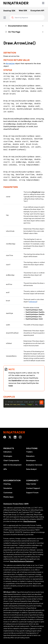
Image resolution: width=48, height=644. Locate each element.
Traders (29, 452)
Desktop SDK (9, 11)
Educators (30, 456)
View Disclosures (30, 521)
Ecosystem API (37, 11)
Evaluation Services (34, 465)
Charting (7, 484)
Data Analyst (31, 469)
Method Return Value (17, 60)
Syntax (8, 70)
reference (33, 302)
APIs (5, 469)
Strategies (8, 456)
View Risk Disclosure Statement (22, 561)
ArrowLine (10, 63)
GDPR (26, 504)
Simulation (8, 488)
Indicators (8, 452)
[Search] (27, 18)
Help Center (31, 484)
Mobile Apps (8, 497)
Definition (10, 53)
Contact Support (33, 488)
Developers (31, 460)
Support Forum (32, 493)
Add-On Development (12, 465)
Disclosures (8, 504)
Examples (9, 397)
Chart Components (11, 460)
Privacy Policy (18, 504)
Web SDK (23, 11)
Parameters (11, 187)
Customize (8, 493)
